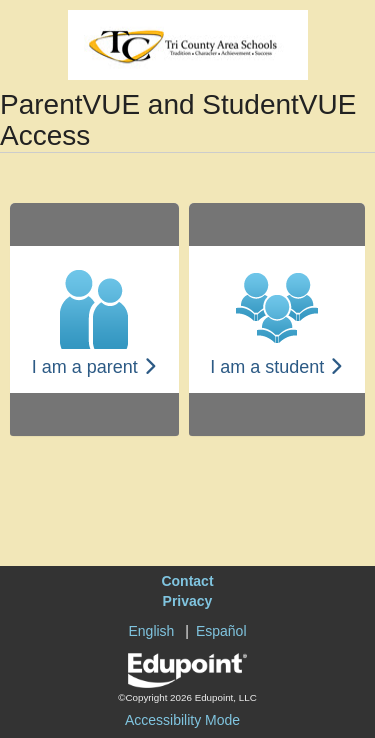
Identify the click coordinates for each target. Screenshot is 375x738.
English (151, 631)
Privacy (188, 601)
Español (221, 631)
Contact (187, 581)
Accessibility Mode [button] (182, 720)
